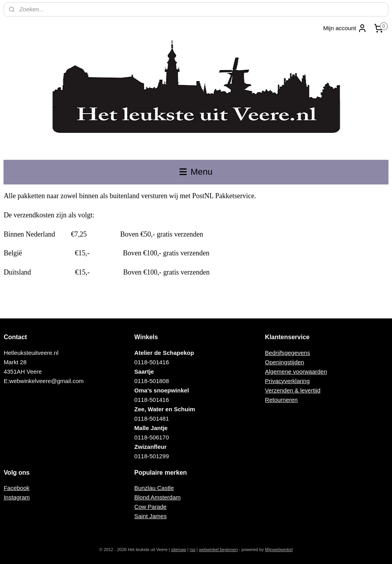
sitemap (179, 550)
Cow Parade (150, 507)
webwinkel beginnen (218, 550)
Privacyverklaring (287, 381)
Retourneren (281, 400)
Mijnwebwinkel (279, 550)
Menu (196, 172)
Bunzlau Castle (154, 488)
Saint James (150, 516)
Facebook (16, 488)
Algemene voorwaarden (296, 371)
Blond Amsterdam (157, 497)
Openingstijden (284, 362)
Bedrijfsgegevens (287, 353)
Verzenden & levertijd (293, 390)
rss (193, 550)
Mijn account (345, 28)
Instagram (17, 497)
